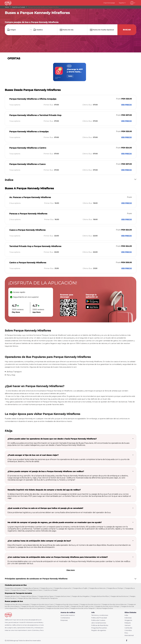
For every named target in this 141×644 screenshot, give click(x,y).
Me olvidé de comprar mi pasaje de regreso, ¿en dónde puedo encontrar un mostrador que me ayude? (55, 522)
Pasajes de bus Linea (63, 596)
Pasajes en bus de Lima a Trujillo (58, 606)
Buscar (127, 30)
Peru (126, 633)
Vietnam (128, 625)
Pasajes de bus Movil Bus (100, 596)
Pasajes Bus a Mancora (97, 588)
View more (70, 570)
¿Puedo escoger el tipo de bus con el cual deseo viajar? (33, 455)
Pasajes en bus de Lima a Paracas (33, 606)
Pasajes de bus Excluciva (119, 596)
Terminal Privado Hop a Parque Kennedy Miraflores (35, 246)
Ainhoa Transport (14, 372)
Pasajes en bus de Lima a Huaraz (67, 604)
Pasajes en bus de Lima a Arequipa (17, 604)
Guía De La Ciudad (51, 590)
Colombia (128, 630)
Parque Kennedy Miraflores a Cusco (27, 164)
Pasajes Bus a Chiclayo (115, 588)
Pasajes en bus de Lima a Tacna (57, 608)
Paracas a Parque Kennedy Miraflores (28, 214)
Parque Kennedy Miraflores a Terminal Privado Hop (35, 115)
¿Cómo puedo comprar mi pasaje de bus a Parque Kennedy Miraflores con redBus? (46, 471)
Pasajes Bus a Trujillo (80, 588)
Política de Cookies (98, 620)
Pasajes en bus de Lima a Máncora (114, 604)
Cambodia (128, 628)
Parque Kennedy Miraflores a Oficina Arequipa (33, 99)
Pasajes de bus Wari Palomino (28, 598)
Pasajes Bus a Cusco (35, 590)
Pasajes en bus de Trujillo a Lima (82, 606)
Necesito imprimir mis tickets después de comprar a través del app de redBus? (44, 490)
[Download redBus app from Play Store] (92, 303)
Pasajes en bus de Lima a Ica (90, 604)
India (126, 615)
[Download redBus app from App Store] (92, 308)
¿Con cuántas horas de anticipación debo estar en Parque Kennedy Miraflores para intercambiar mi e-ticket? (58, 557)
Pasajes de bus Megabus (81, 596)
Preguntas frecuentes (99, 628)
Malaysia (128, 623)
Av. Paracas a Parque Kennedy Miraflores (30, 197)
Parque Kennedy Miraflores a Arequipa (29, 132)
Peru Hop (11, 375)
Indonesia (128, 618)
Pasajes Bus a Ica (46, 588)
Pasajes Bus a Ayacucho (63, 588)
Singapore (128, 620)
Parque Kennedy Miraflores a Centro (28, 148)
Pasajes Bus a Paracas (31, 588)
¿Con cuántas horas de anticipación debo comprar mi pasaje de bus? (39, 541)
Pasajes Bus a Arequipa (13, 588)
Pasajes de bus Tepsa (46, 596)
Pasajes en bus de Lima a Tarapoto (83, 608)
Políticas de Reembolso (100, 625)
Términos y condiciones (100, 615)
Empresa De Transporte (49, 598)
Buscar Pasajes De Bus (105, 608)
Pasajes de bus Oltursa (29, 596)
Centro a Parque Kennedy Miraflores (28, 263)
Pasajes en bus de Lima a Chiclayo (107, 606)
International (129, 635)
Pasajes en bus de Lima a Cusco (42, 604)
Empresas (64, 620)
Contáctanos (65, 618)
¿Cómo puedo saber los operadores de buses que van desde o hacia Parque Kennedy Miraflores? (52, 439)
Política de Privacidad (99, 618)
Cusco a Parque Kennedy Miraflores (27, 230)
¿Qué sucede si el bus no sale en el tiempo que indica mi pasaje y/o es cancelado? (45, 508)
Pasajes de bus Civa (12, 596)
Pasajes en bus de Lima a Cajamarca (32, 608)
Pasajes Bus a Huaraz (19, 590)
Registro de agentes (99, 630)
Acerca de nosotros (68, 615)
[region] (70, 72)
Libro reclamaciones (99, 623)
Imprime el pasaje (109, 3)
